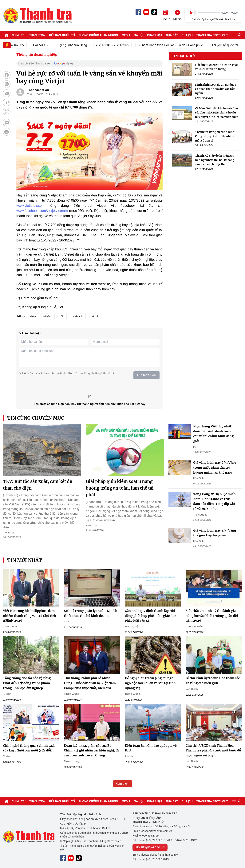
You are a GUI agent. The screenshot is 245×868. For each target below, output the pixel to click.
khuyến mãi (77, 316)
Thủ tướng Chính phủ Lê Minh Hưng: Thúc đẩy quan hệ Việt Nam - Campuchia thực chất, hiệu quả (91, 683)
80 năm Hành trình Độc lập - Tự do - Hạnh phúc (173, 45)
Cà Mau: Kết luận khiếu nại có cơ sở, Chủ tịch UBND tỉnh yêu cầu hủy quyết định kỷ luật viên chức (217, 113)
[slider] (208, 13)
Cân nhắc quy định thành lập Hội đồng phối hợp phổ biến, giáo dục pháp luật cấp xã (150, 616)
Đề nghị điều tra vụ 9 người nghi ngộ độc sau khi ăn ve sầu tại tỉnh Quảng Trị (150, 683)
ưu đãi (60, 316)
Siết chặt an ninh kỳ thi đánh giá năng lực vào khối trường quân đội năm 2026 (212, 616)
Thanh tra (37, 35)
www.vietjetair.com (30, 206)
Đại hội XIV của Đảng (75, 45)
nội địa (47, 316)
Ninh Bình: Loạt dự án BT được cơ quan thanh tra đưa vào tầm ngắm (215, 89)
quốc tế (94, 316)
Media (126, 35)
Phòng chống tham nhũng (98, 35)
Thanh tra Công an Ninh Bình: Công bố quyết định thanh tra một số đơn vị (215, 136)
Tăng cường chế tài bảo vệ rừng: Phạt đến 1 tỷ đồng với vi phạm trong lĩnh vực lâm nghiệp (27, 683)
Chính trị (19, 35)
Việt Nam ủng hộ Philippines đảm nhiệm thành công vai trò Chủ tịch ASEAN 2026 (30, 616)
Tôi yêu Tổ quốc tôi (227, 45)
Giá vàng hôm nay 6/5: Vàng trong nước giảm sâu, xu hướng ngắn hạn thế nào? (215, 467)
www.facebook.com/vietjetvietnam (42, 211)
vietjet (33, 316)
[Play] (191, 13)
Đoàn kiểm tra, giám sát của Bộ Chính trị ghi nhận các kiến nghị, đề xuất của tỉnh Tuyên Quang (92, 750)
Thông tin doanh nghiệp (37, 54)
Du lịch (187, 35)
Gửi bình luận (146, 375)
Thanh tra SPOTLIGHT (212, 35)
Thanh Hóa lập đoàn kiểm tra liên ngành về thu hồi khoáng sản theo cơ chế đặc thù (215, 160)
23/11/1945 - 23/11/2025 (115, 45)
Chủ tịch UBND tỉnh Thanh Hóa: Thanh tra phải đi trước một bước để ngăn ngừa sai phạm (213, 750)
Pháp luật (155, 35)
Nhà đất (172, 35)
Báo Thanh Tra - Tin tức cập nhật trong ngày (37, 15)
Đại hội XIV (43, 45)
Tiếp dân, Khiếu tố (62, 35)
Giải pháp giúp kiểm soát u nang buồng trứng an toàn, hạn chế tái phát (120, 488)
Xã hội (139, 35)
